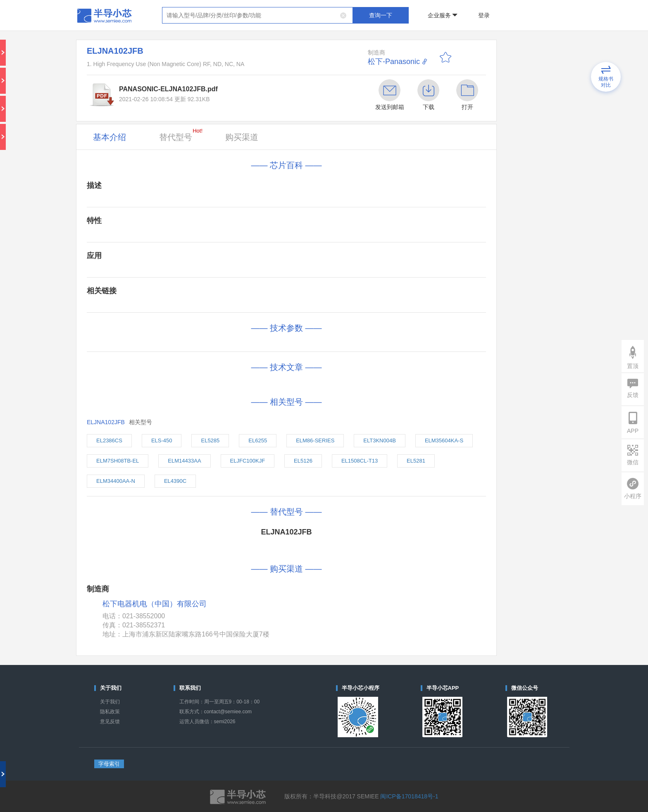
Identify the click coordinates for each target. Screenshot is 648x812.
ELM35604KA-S (444, 440)
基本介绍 (110, 137)
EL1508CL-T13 (360, 461)
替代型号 (181, 135)
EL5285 (210, 440)
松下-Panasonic (394, 62)
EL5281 (416, 461)
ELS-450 (162, 440)
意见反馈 (110, 722)
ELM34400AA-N (116, 481)
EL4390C (175, 481)
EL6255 (258, 440)
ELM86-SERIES (315, 440)
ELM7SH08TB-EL (118, 461)
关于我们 (110, 702)
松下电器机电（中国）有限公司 (155, 604)
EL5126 (303, 461)
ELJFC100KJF (248, 461)
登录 (484, 15)
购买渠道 (242, 137)
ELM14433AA (184, 461)
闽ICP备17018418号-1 (409, 796)
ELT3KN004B (380, 440)
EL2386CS (109, 440)
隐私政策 (110, 712)
